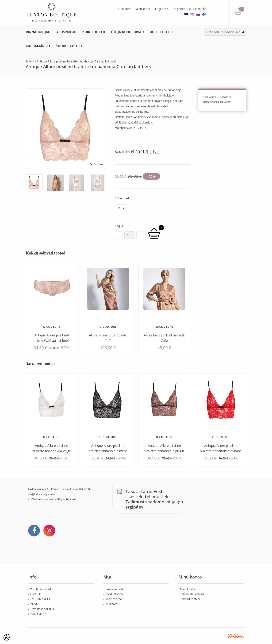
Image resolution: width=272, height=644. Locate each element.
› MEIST (33, 604)
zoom (99, 164)
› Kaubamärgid (113, 589)
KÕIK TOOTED (94, 32)
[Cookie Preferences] (7, 637)
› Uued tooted (113, 599)
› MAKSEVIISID (37, 614)
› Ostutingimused (40, 589)
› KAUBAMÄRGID (39, 599)
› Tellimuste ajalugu (191, 594)
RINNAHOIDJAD (38, 32)
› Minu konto (187, 589)
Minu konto (143, 9)
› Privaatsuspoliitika (41, 609)
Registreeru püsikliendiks (190, 9)
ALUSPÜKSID (66, 32)
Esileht (30, 61)
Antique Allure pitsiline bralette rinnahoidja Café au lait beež (77, 61)
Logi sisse (162, 9)
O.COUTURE (52, 327)
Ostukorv (124, 9)
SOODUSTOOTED (70, 46)
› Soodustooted (114, 594)
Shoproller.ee (236, 636)
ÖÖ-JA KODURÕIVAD (127, 32)
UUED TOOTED (162, 32)
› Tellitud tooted (189, 599)
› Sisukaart (110, 604)
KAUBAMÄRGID (38, 46)
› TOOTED (35, 594)
